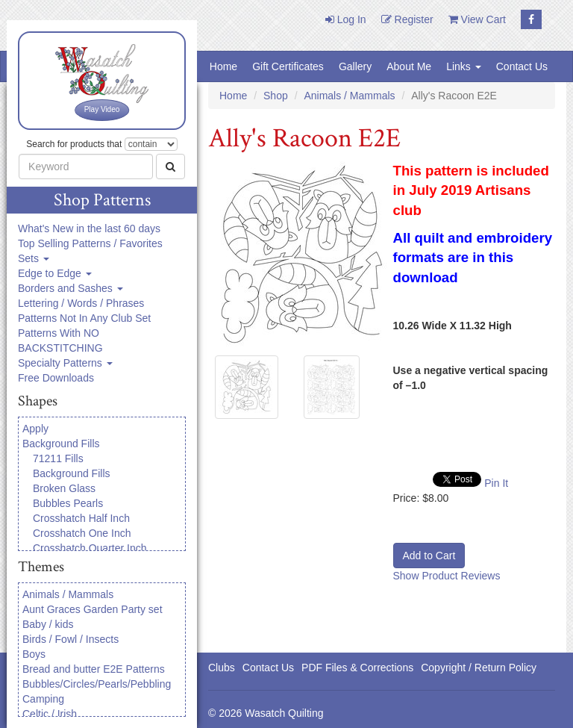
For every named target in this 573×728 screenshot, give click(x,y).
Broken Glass (64, 488)
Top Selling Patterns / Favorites (90, 243)
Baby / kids (48, 624)
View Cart (477, 19)
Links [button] (464, 66)
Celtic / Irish (50, 714)
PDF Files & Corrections (357, 668)
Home (223, 66)
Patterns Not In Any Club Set (84, 318)
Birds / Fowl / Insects (71, 639)
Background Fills (61, 444)
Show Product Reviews (447, 576)
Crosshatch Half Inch (81, 518)
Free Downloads (56, 378)
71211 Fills (58, 458)
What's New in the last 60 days (89, 228)
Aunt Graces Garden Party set (93, 609)
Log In (346, 19)
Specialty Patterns (65, 363)
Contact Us (522, 66)
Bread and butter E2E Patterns (94, 669)
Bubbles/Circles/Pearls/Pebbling (97, 684)
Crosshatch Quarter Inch (90, 548)
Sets (34, 258)
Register (407, 19)
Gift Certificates (288, 66)
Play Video (102, 109)
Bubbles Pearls (68, 503)
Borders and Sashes (71, 288)
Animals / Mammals (68, 594)
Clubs (222, 668)
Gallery (355, 66)
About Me (409, 66)
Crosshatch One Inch (82, 533)
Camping (43, 699)
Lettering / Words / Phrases (81, 303)
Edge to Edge (55, 273)
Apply (35, 429)
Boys (34, 654)
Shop (276, 96)
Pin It (496, 483)
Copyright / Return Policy (479, 668)
